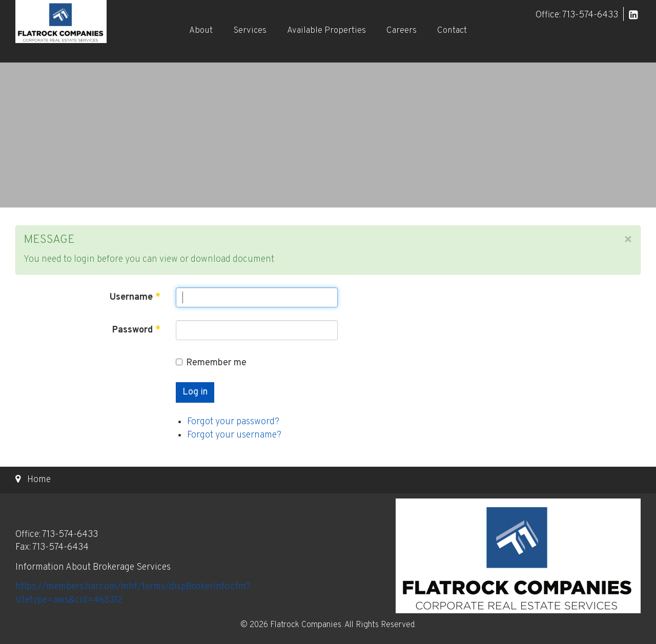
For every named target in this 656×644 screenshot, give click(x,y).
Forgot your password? (233, 422)
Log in (195, 392)
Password (136, 330)
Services (250, 31)
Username (135, 297)
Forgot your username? (234, 435)
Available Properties (326, 31)
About (201, 31)
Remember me (211, 363)
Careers (402, 31)
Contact (452, 31)
